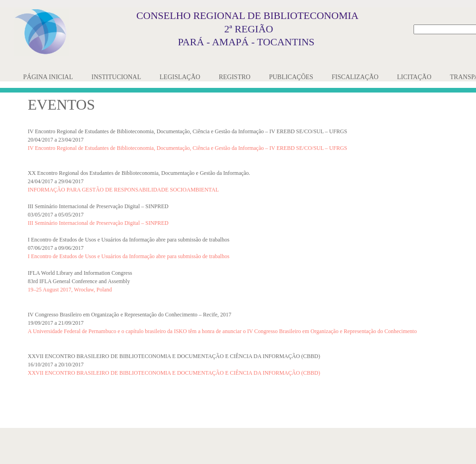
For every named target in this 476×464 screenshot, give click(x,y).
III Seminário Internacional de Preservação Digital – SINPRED (98, 223)
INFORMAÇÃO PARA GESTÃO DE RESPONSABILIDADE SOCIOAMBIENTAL (123, 190)
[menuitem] (48, 77)
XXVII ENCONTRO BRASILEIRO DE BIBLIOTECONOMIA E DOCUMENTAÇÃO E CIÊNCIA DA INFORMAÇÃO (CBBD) (174, 373)
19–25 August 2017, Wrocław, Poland (70, 290)
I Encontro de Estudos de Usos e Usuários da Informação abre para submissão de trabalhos (129, 256)
